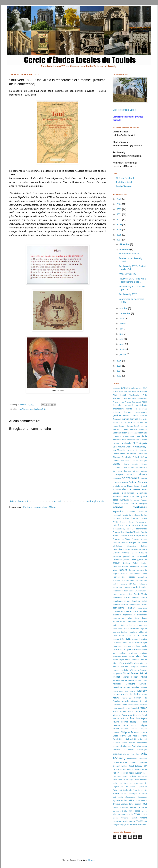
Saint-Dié (132, 776)
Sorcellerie (142, 790)
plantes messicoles (138, 743)
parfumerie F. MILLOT (137, 708)
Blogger (92, 860)
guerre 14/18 (130, 560)
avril (122, 339)
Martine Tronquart (130, 667)
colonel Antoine (128, 468)
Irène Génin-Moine (138, 580)
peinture (117, 725)
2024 (119, 204)
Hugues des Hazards (124, 577)
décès (144, 490)
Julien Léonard (134, 618)
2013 (119, 376)
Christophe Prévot (130, 457)
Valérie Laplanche (138, 807)
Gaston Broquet (129, 543)
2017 (119, 240)
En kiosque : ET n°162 (130, 254)
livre (128, 639)
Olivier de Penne (120, 705)
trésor (115, 807)
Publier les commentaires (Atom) (40, 507)
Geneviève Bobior (137, 546)
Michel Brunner (131, 674)
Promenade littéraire (137, 759)
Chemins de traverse (137, 450)
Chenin (116, 454)
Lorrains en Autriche (130, 643)
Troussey (124, 807)
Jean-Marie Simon (122, 601)
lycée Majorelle (134, 650)
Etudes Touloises (124, 187)
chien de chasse (128, 454)
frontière (117, 543)
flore (127, 518)
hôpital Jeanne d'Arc (123, 574)
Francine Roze (119, 532)
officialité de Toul (139, 701)
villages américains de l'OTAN (126, 814)
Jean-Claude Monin (138, 594)
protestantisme (120, 763)
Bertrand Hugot (120, 433)
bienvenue (132, 433)
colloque (117, 468)
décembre (125, 245)
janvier (123, 354)
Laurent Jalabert (121, 632)
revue (136, 769)
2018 (119, 235)
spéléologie (118, 797)
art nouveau (141, 409)
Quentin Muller (120, 766)
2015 (119, 366)
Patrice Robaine (121, 719)
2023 (119, 210)
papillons (123, 708)
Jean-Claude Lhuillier (133, 591)
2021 (119, 220)
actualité (125, 388)
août (122, 319)
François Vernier (139, 539)
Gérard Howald (121, 553)
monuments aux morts (124, 691)
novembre (125, 250)
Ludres (123, 650)
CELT (135, 443)
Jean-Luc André (139, 598)
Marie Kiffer (128, 656)
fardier (144, 515)
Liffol (122, 639)
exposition (118, 512)
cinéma (144, 457)
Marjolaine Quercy (138, 663)
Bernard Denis (120, 430)
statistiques (130, 797)
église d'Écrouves (121, 500)
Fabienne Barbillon (137, 512)
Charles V (130, 447)
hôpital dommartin (138, 570)
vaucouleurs (135, 811)
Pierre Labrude (127, 739)
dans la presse (131, 490)
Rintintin (143, 769)
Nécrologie (126, 698)
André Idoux (118, 402)
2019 (119, 230)
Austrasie (143, 419)
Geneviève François (122, 550)
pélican (126, 725)
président (117, 754)
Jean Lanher (118, 591)
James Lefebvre (140, 584)
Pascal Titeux (134, 712)
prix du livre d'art (131, 754)
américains (142, 399)
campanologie (128, 436)
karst (145, 618)
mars (122, 344)
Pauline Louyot (120, 722)
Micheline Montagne (124, 684)
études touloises (130, 507)
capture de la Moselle (137, 440)
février (123, 349)
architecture (118, 409)
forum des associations (130, 525)
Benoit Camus (126, 426)
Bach (133, 423)
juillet (123, 324)
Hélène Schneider (131, 567)
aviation (117, 423)
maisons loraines (138, 653)
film (115, 518)
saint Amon (122, 776)
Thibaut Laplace (120, 804)
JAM (130, 584)
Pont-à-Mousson (139, 746)
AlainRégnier (134, 395)
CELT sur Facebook (125, 178)
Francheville (142, 529)
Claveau (117, 464)
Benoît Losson (140, 426)
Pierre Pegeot (140, 739)
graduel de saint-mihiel (135, 556)
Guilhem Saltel (131, 563)
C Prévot (117, 436)
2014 (119, 371)
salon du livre (120, 783)
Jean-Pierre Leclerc (139, 605)
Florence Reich (127, 522)
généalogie (118, 546)
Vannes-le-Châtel (120, 811)
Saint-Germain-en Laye (123, 780)
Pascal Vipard (128, 715)
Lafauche (127, 629)
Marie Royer (118, 660)
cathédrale (126, 443)
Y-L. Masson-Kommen (136, 825)
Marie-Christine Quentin (136, 660)
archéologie (141, 405)
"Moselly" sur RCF (128, 274)
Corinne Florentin (138, 483)
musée (116, 694)
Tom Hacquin (135, 804)
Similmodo (127, 790)
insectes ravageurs (121, 580)
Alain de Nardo (125, 392)
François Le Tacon (122, 539)
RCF (145, 766)
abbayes (117, 388)
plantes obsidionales (122, 746)
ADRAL (116, 392)
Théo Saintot (141, 801)
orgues (116, 708)
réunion (130, 769)
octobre (124, 309)
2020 (119, 225)
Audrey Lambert (131, 416)
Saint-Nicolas (141, 780)
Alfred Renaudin (129, 399)
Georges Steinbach (139, 550)
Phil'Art (134, 725)
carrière (116, 444)
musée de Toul (129, 694)
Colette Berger (140, 464)
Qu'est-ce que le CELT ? (124, 110)
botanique (142, 433)
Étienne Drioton (121, 504)
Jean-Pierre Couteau (122, 605)
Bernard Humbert (139, 430)
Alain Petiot (119, 395)
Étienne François (139, 504)
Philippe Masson (130, 732)
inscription (142, 577)
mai (122, 334)
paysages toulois (138, 722)
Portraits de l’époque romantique (130, 750)
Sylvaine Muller (120, 801)
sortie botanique (129, 794)
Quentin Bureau (138, 763)
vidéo (144, 811)
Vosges (116, 825)
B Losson (126, 423)
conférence (24, 409)
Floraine (121, 518)
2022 (119, 215)
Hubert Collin (141, 574)
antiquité (129, 405)
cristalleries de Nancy (123, 486)
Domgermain (128, 493)
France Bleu (131, 529)
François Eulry (140, 536)
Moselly (142, 691)
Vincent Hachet (129, 818)
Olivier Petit (133, 705)
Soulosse (143, 794)
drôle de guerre (138, 497)
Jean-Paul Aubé (36, 409)
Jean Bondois (124, 587)
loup (138, 646)
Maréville (117, 656)
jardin (115, 587)
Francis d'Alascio (133, 532)
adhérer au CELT (139, 388)
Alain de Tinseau (139, 392)
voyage (123, 825)
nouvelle (125, 701)
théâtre (131, 801)
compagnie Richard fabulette (130, 474)
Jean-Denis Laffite (122, 598)
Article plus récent (19, 501)
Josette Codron (131, 612)
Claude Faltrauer (121, 461)
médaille (125, 670)
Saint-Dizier (142, 776)
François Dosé (126, 536)
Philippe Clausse (129, 729)
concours (117, 479)
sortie (116, 794)
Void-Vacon (142, 821)
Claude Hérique (139, 461)
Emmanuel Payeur (139, 500)
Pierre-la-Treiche (120, 743)
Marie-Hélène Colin (121, 663)
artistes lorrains (122, 412)
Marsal (116, 667)
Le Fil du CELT (133, 636)
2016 (119, 361)
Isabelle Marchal (120, 584)
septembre (125, 314)
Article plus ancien (96, 501)
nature (116, 698)
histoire (123, 570)
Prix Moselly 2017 (128, 294)
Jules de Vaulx (120, 618)
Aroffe (129, 409)
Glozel (134, 553)
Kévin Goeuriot (120, 622)
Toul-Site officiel (124, 182)
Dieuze (116, 493)
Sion (135, 790)
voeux (132, 821)
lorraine (135, 639)
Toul (46, 409)
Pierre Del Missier (130, 736)
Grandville (117, 560)
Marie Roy (141, 656)
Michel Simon (128, 681)
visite (125, 821)
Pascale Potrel (141, 715)
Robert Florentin (120, 773)
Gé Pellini (142, 543)
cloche (126, 464)
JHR (122, 612)
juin (122, 329)
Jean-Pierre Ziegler (124, 608)
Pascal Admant (120, 712)
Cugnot (137, 486)
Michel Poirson (130, 677)
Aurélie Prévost (130, 419)
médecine (133, 670)
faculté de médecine (131, 515)
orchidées (143, 705)
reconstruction (119, 769)
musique (143, 694)
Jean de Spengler (139, 587)
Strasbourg (142, 797)
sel (131, 783)
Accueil (58, 501)
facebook (117, 515)
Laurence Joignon (139, 629)
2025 (119, 199)
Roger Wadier (135, 773)
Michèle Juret (141, 681)
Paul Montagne (138, 718)
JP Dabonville (140, 615)
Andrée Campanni (133, 402)
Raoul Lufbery (135, 766)
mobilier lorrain (139, 687)
